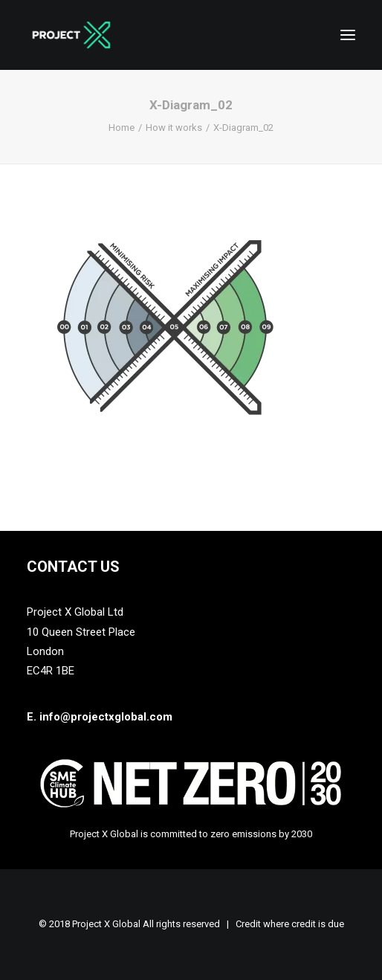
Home (122, 128)
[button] (348, 35)
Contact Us (73, 567)
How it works (174, 128)
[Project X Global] (71, 35)
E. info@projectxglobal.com (100, 717)
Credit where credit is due (290, 924)
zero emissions (243, 834)
